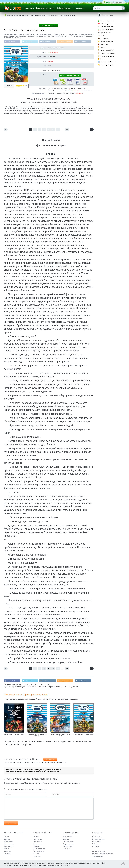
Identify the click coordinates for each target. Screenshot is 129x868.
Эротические (67, 849)
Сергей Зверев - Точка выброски (14, 734)
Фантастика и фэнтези (107, 21)
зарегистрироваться (27, 771)
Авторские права (49, 25)
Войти (108, 2)
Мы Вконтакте (84, 42)
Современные (68, 846)
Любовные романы (64, 8)
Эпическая (37, 856)
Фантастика (79, 8)
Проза (102, 36)
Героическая (38, 839)
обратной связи (65, 865)
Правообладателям (99, 851)
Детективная (38, 841)
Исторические (9, 844)
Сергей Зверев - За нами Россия (83, 734)
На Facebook (12, 42)
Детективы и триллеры (44, 8)
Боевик (50, 61)
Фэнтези (36, 853)
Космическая (38, 844)
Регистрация (119, 2)
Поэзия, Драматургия (107, 65)
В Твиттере (29, 42)
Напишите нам (73, 90)
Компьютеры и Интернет (108, 62)
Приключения (105, 38)
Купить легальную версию (70, 75)
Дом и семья (104, 44)
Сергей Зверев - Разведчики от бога (60, 735)
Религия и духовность (107, 50)
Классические (9, 846)
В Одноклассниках (67, 42)
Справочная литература (108, 53)
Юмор (102, 59)
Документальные (106, 33)
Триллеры (7, 851)
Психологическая (39, 849)
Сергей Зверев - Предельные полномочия (37, 735)
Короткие (66, 839)
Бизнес (103, 47)
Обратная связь (98, 856)
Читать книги (29, 8)
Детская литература (107, 41)
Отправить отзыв (11, 823)
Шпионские (8, 853)
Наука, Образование (107, 30)
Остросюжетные (68, 844)
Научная (36, 846)
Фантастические (68, 841)
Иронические (8, 841)
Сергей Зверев (53, 52)
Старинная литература (108, 56)
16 (67, 130)
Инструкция (79, 93)
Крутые (6, 849)
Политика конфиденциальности (103, 853)
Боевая (36, 836)
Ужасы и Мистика (39, 851)
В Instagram (47, 42)
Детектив (7, 839)
